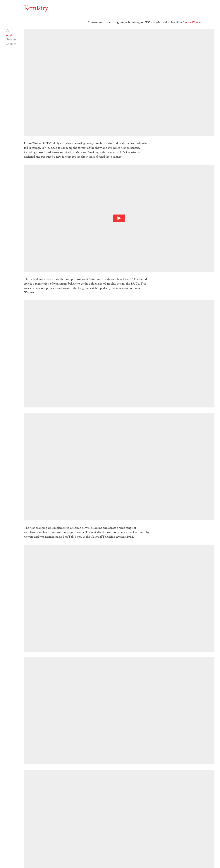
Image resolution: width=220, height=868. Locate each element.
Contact (11, 44)
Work (9, 35)
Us (7, 31)
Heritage (11, 40)
